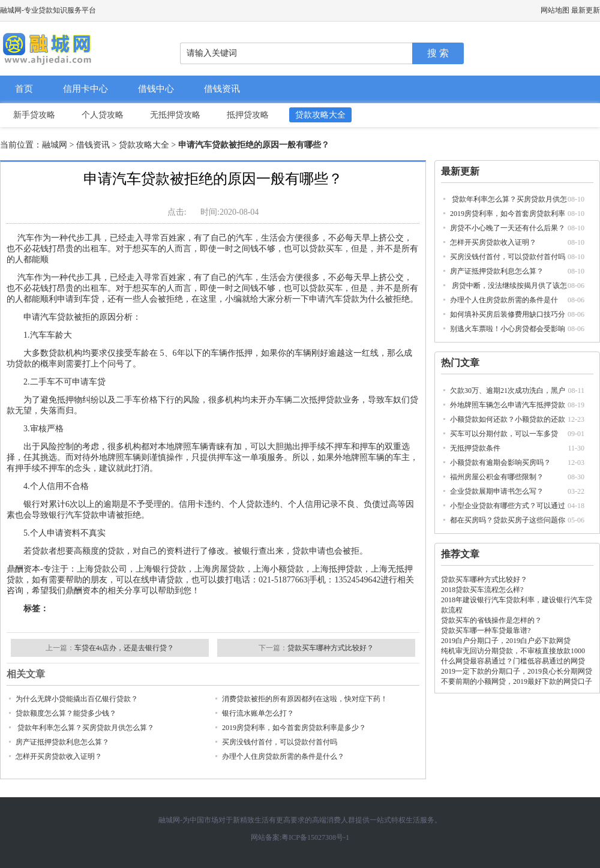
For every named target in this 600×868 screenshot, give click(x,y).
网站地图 (555, 10)
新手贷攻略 (34, 115)
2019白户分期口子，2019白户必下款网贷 (506, 641)
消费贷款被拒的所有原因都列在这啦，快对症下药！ (305, 699)
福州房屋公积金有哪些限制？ (497, 477)
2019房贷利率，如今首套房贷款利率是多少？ (294, 728)
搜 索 (438, 53)
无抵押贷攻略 (175, 115)
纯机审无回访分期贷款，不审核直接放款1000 (513, 651)
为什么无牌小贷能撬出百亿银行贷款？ (77, 699)
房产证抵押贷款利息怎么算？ (497, 271)
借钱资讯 (222, 89)
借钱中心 (156, 89)
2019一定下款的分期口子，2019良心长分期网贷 (517, 671)
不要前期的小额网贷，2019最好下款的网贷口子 (517, 681)
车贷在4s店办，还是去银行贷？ (124, 648)
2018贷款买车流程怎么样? (482, 590)
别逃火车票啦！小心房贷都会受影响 (508, 329)
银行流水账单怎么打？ (258, 713)
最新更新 (586, 10)
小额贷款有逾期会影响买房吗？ (500, 462)
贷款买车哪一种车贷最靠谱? (486, 630)
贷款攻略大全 (320, 115)
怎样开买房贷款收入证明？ (493, 242)
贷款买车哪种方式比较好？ (484, 579)
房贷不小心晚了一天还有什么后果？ (508, 228)
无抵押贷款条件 (475, 448)
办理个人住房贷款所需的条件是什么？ (283, 756)
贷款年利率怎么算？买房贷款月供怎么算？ (85, 728)
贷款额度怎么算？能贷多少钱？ (66, 713)
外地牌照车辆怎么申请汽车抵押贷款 (508, 405)
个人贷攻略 (103, 115)
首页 (24, 89)
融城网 (55, 145)
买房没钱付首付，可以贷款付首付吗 (508, 257)
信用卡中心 (85, 89)
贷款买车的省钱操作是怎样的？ (491, 620)
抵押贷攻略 (248, 115)
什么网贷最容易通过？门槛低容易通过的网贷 (513, 661)
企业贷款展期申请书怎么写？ (497, 491)
